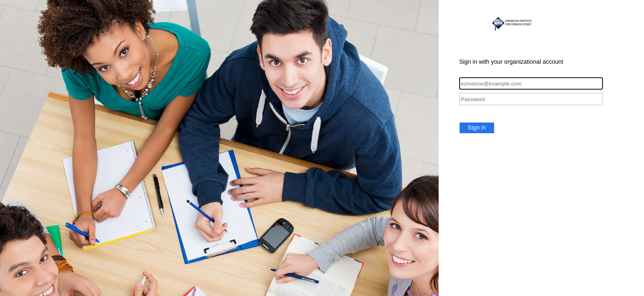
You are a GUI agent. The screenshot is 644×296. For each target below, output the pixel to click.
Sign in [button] (477, 127)
